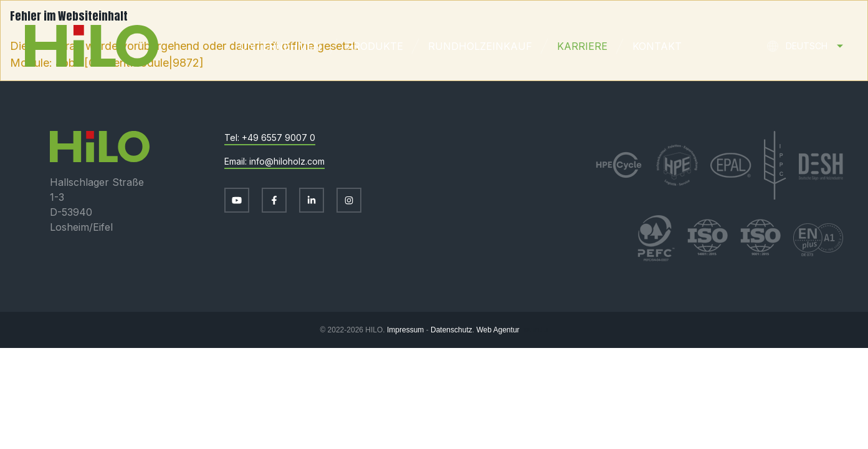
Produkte (375, 46)
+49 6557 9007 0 (279, 138)
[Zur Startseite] (79, 46)
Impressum (405, 330)
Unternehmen (280, 46)
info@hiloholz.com (287, 161)
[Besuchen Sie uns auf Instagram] (349, 200)
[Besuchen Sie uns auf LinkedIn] (312, 200)
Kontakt (657, 46)
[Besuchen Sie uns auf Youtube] (237, 200)
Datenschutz (451, 330)
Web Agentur (498, 330)
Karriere (582, 46)
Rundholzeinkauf (480, 46)
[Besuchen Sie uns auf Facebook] (274, 200)
